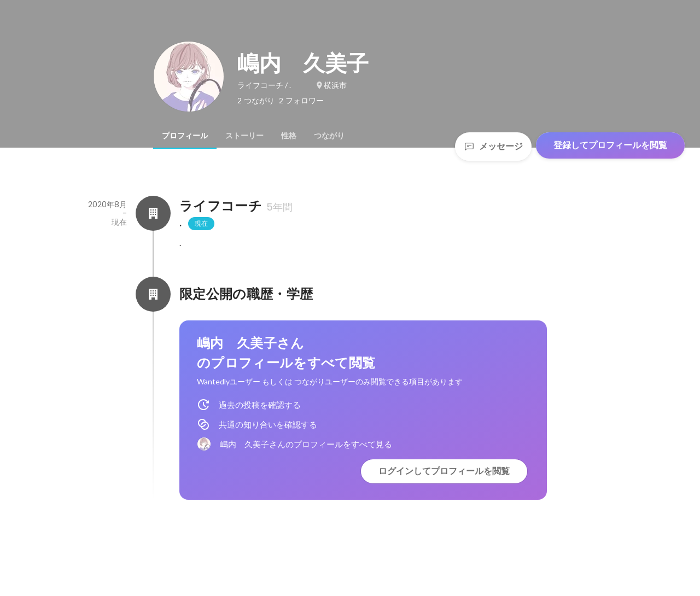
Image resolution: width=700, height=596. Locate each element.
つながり (329, 136)
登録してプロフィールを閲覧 (610, 145)
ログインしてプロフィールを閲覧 (444, 471)
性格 (289, 136)
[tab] (185, 136)
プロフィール (185, 136)
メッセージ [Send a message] (493, 146)
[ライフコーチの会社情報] (153, 213)
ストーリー (244, 136)
